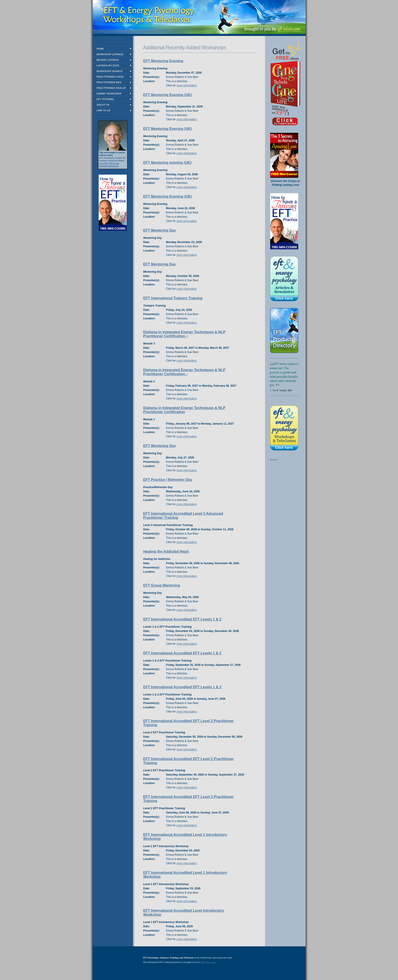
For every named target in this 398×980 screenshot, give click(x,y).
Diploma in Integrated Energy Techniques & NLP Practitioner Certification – (184, 334)
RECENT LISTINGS (108, 60)
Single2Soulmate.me (109, 166)
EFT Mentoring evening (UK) (167, 163)
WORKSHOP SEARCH (110, 71)
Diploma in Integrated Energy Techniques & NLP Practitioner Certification (184, 410)
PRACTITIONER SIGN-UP (111, 88)
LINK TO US (104, 110)
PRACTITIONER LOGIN (110, 77)
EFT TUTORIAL (105, 99)
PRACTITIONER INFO (109, 82)
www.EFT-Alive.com (109, 163)
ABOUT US (103, 105)
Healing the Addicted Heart (166, 551)
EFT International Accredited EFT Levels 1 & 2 (182, 619)
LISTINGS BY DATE (108, 66)
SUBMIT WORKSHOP (109, 94)
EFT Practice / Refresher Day (168, 480)
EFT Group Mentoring (162, 585)
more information (187, 86)
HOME (100, 49)
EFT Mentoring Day (160, 230)
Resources (274, 460)
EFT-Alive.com (208, 962)
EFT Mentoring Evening (163, 61)
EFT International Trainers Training (173, 298)
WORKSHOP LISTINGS (110, 54)
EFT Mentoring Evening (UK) (168, 95)
